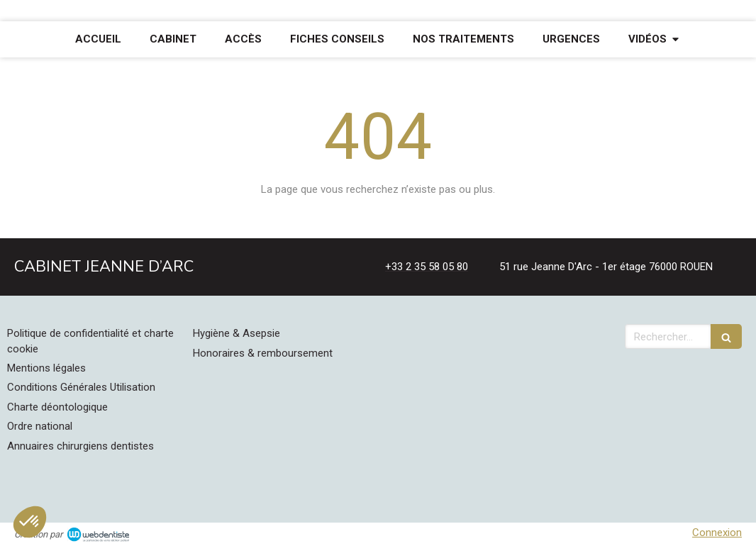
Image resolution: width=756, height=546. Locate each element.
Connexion (717, 533)
